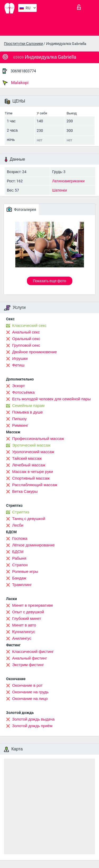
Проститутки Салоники (23, 44)
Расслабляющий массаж (35, 485)
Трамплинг (22, 585)
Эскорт (18, 386)
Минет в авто (24, 625)
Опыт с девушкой (28, 612)
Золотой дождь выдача (33, 719)
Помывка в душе (27, 412)
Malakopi (16, 83)
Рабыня (19, 558)
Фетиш (18, 365)
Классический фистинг (33, 652)
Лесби (18, 525)
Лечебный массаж (29, 465)
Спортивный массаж (31, 478)
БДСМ (18, 552)
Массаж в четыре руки (33, 472)
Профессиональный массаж (38, 439)
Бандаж (19, 578)
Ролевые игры (25, 572)
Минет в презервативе (33, 605)
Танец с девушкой (29, 519)
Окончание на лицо (30, 699)
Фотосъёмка (23, 392)
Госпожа (20, 539)
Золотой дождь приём (32, 726)
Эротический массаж (31, 445)
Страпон (20, 565)
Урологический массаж (33, 452)
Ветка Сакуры (25, 491)
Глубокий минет (27, 619)
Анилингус (22, 638)
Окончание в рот (27, 685)
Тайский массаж (27, 458)
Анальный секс (26, 332)
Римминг (20, 425)
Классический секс (29, 326)
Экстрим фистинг (28, 665)
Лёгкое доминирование (33, 545)
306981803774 (23, 71)
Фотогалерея (21, 209)
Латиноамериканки (69, 181)
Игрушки (20, 359)
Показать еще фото (50, 281)
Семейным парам (28, 406)
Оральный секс (26, 339)
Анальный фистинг (30, 658)
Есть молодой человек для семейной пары (51, 399)
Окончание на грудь (30, 692)
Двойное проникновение (34, 352)
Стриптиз (21, 512)
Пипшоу (19, 419)
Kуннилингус (24, 632)
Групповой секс (26, 345)
